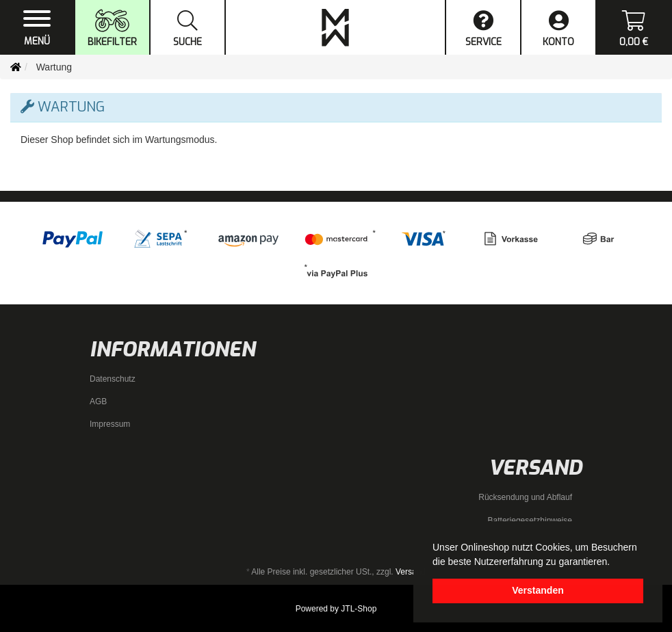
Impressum (110, 424)
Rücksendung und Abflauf (525, 497)
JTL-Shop (359, 609)
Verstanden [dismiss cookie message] (538, 590)
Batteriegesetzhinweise (530, 521)
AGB (98, 401)
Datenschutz (113, 379)
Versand (411, 572)
